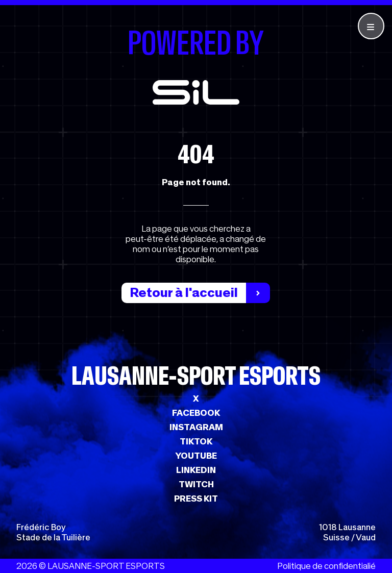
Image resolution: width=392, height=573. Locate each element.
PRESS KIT (196, 499)
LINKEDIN (196, 470)
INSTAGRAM (196, 427)
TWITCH (196, 484)
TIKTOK (196, 441)
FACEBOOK (196, 413)
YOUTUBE (196, 456)
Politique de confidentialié (326, 566)
